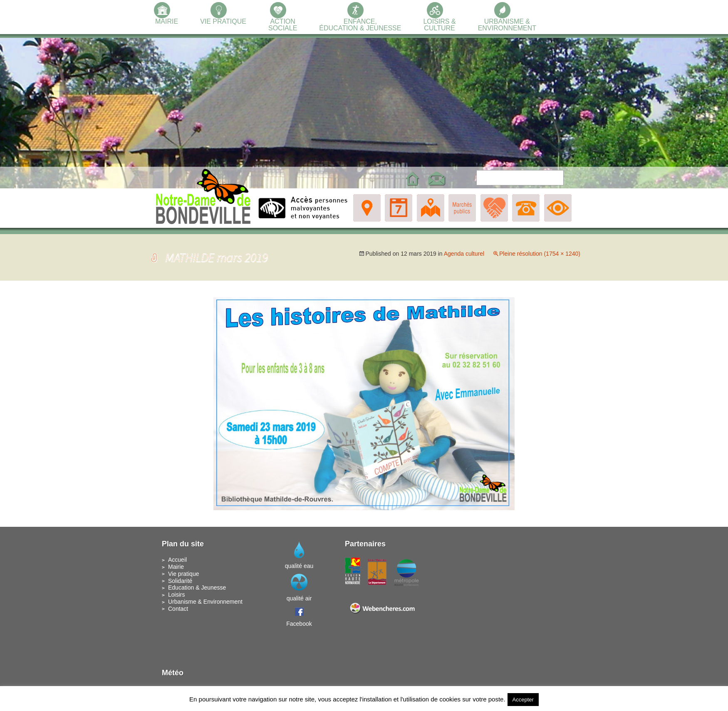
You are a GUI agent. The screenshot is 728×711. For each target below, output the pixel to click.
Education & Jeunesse (197, 588)
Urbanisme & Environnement (205, 602)
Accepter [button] (523, 700)
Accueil (177, 560)
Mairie (176, 567)
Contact (178, 609)
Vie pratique (183, 574)
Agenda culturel (464, 254)
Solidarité (180, 581)
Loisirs (176, 595)
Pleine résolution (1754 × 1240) (540, 254)
